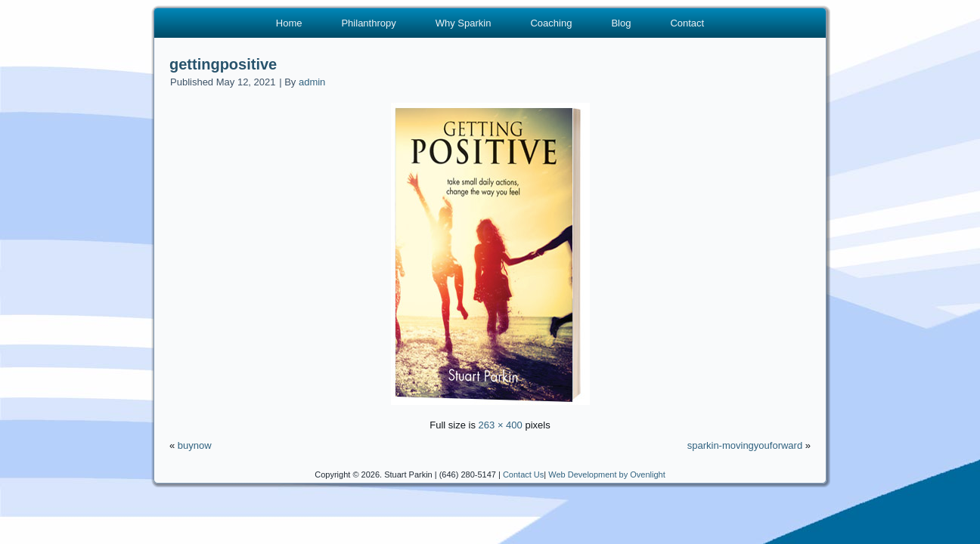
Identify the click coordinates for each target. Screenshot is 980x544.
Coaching (551, 23)
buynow (195, 445)
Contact (687, 23)
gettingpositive (223, 64)
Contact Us (523, 474)
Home (289, 23)
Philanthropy (368, 23)
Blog (621, 23)
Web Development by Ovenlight (607, 474)
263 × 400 (501, 425)
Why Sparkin (464, 23)
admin (312, 82)
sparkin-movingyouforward (745, 445)
